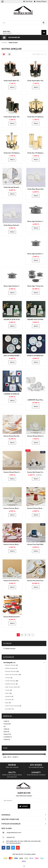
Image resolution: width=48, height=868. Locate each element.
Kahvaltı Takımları (10, 671)
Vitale (5, 729)
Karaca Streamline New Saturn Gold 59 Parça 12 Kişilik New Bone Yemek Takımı (13, 436)
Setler (7, 693)
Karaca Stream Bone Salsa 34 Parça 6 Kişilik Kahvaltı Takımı (36, 436)
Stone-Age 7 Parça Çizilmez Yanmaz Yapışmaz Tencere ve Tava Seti (36, 286)
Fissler (6, 739)
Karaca (6, 734)
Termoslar (8, 700)
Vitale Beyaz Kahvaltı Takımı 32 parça (13, 225)
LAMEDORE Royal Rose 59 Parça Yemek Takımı (36, 400)
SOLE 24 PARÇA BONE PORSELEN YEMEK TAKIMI (13, 356)
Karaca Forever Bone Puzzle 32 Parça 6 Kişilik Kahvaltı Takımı (36, 508)
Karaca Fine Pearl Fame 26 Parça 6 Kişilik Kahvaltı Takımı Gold (13, 581)
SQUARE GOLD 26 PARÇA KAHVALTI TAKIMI (36, 319)
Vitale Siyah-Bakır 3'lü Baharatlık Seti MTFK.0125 (13, 117)
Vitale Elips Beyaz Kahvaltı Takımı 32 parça (36, 189)
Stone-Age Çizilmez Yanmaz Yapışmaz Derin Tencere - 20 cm (13, 286)
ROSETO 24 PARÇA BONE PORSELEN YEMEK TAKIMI (36, 356)
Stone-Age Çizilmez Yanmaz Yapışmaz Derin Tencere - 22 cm (36, 254)
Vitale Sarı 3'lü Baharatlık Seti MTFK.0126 (36, 153)
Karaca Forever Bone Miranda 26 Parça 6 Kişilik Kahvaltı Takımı (13, 544)
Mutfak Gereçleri (9, 649)
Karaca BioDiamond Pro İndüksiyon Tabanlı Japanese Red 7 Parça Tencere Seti (13, 617)
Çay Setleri (8, 709)
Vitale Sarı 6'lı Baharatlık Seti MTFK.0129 (36, 117)
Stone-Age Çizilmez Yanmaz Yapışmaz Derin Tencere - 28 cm (36, 221)
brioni (5, 732)
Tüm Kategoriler (8, 663)
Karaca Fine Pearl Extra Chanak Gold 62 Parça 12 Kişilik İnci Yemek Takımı (36, 581)
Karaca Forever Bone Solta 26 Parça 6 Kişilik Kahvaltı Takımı (13, 508)
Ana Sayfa (4, 43)
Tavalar (7, 690)
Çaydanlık (8, 696)
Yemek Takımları (10, 681)
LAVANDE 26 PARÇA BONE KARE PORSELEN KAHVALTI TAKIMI (13, 394)
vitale (5, 721)
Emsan (6, 724)
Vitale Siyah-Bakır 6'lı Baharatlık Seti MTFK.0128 (13, 81)
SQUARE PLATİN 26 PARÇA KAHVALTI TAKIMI (13, 319)
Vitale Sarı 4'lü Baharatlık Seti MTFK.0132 (13, 153)
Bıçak (7, 703)
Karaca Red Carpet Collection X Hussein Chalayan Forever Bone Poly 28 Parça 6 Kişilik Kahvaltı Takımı (36, 472)
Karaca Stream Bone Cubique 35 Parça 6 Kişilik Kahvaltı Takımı (13, 472)
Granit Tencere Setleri (11, 675)
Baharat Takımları (10, 665)
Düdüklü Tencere (10, 684)
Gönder (25, 806)
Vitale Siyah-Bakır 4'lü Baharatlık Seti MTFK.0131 (36, 81)
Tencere (7, 678)
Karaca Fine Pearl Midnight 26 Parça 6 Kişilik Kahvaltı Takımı (36, 544)
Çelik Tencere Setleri (11, 687)
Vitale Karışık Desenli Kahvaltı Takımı (13, 187)
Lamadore (7, 737)
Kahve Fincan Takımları (12, 706)
